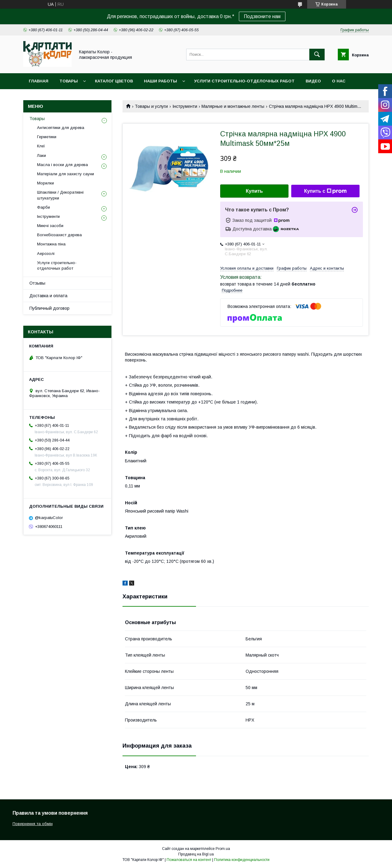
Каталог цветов (114, 81)
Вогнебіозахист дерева (59, 235)
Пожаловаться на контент (189, 860)
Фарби (43, 207)
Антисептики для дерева (61, 128)
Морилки (45, 183)
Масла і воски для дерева (62, 165)
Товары (69, 81)
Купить (254, 191)
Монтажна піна (51, 244)
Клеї (41, 146)
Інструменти (185, 106)
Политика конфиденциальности (242, 860)
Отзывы (37, 283)
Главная (39, 81)
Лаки (41, 155)
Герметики (47, 137)
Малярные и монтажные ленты (233, 106)
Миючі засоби (50, 226)
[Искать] (317, 55)
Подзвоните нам (262, 16)
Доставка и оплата (48, 296)
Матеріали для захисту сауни (66, 174)
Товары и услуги (151, 106)
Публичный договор (49, 308)
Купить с (325, 191)
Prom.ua (223, 849)
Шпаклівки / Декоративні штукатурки (60, 195)
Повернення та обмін (33, 824)
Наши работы (160, 81)
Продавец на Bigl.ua (196, 854)
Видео (313, 81)
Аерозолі (46, 254)
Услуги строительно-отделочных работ (244, 81)
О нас (339, 81)
